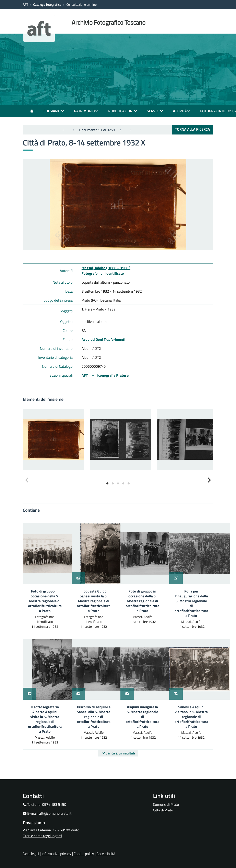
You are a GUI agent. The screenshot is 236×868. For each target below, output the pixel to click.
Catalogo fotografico (47, 4)
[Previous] (73, 130)
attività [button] (182, 111)
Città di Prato (163, 810)
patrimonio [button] (86, 111)
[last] (63, 130)
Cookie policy (84, 854)
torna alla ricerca (193, 129)
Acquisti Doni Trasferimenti (103, 339)
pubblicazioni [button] (123, 111)
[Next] (121, 130)
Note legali (31, 854)
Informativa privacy (56, 854)
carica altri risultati (118, 753)
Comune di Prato (166, 804)
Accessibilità (106, 854)
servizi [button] (155, 111)
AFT (25, 4)
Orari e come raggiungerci (42, 836)
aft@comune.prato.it (55, 813)
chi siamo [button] (54, 111)
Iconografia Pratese (113, 375)
